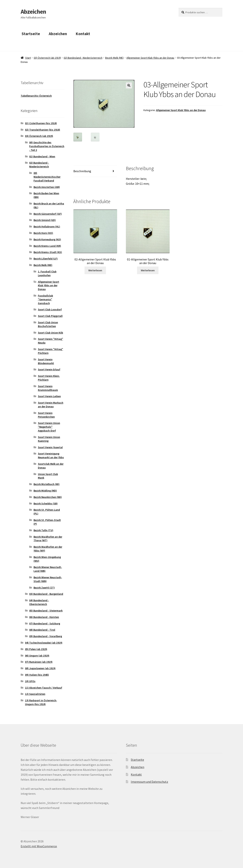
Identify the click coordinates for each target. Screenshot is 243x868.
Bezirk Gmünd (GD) (45, 220)
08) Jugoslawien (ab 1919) (40, 668)
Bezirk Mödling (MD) (45, 491)
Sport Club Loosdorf (50, 309)
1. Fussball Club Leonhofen (47, 273)
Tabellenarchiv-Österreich (36, 96)
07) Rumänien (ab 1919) (39, 662)
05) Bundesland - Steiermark (46, 611)
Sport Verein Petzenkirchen (46, 415)
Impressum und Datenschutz (149, 782)
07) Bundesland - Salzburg (45, 623)
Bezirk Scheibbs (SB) (46, 503)
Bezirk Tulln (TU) (43, 530)
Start (28, 58)
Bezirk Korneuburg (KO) (47, 239)
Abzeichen (33, 12)
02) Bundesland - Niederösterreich (83, 58)
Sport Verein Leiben (49, 396)
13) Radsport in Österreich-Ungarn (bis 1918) (41, 702)
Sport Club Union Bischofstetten (48, 324)
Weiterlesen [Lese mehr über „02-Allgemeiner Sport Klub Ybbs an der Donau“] (95, 271)
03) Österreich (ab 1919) (47, 58)
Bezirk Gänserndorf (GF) (48, 214)
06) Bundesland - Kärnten (44, 617)
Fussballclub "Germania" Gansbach (45, 299)
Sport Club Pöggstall (50, 316)
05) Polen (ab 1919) (36, 649)
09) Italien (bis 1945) (37, 675)
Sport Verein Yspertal (50, 447)
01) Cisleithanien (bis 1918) (41, 123)
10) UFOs (30, 681)
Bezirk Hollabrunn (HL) (47, 226)
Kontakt (83, 34)
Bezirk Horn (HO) (43, 233)
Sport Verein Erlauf (49, 369)
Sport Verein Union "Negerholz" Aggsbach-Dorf (49, 427)
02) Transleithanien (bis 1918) (43, 130)
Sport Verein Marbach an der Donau (51, 405)
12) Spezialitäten (35, 694)
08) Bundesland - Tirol (42, 630)
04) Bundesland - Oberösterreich (39, 602)
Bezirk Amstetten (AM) (47, 187)
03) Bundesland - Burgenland (46, 594)
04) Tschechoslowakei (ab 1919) (44, 643)
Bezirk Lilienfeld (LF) (46, 259)
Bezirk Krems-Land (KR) (47, 246)
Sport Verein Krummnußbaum (48, 388)
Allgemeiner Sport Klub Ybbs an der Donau (150, 58)
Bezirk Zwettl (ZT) (44, 588)
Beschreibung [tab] (82, 171)
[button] (129, 85)
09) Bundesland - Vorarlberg (46, 636)
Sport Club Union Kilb (51, 333)
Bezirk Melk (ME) (114, 58)
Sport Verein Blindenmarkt (46, 361)
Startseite (31, 34)
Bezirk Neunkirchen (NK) (48, 497)
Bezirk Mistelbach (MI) (47, 484)
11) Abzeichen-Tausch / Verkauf (44, 688)
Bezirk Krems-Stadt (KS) (48, 252)
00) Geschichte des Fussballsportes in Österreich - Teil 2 (47, 146)
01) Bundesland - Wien (42, 156)
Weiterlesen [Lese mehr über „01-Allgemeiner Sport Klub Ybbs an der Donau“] (148, 271)
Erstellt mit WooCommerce (39, 846)
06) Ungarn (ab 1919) (37, 656)
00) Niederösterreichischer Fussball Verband (47, 177)
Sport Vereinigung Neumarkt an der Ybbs (51, 455)
